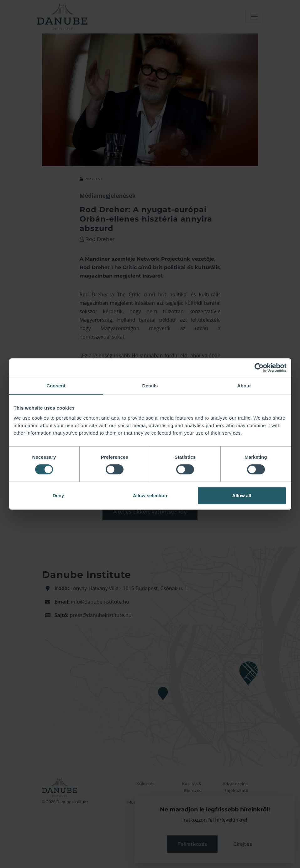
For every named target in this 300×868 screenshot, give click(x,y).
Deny (58, 495)
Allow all (242, 495)
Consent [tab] (56, 386)
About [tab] (244, 386)
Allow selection (150, 495)
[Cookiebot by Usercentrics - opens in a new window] (259, 368)
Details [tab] (150, 386)
